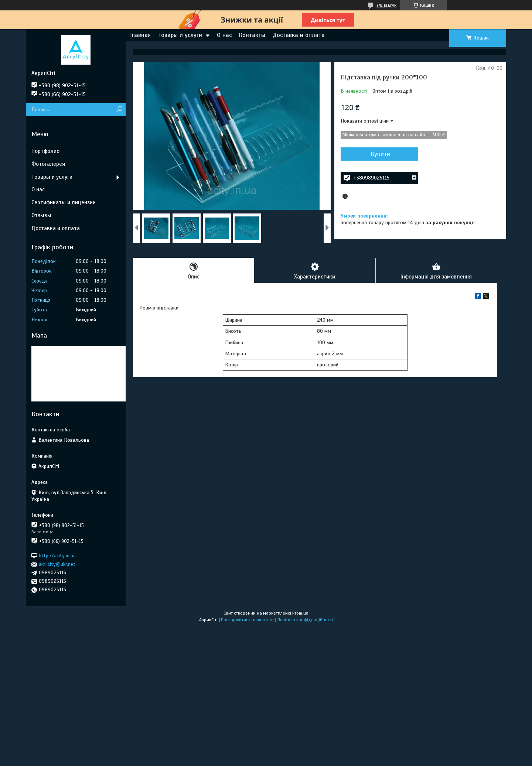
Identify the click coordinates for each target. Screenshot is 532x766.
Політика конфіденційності (305, 620)
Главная (140, 35)
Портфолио (45, 151)
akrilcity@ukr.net (57, 564)
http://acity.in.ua (57, 556)
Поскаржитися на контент (248, 620)
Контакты (252, 35)
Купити (381, 154)
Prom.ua (300, 613)
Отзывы (41, 215)
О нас (224, 35)
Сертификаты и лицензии (64, 202)
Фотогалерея (48, 164)
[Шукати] (119, 110)
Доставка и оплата (299, 35)
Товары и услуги (180, 35)
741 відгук (386, 5)
